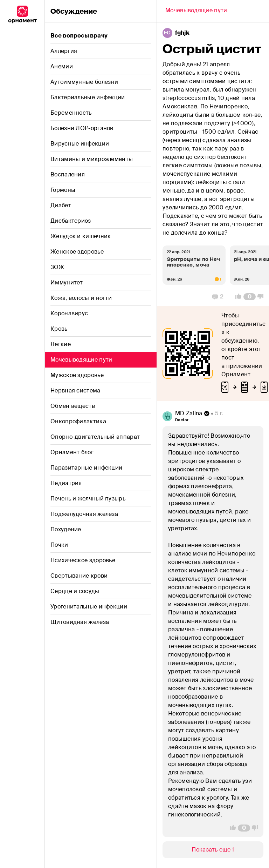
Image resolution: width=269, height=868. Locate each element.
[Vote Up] (236, 297)
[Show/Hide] (213, 850)
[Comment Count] (250, 297)
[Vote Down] (262, 297)
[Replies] (218, 297)
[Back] (196, 11)
